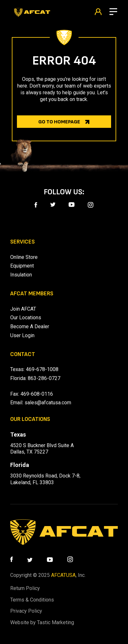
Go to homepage (59, 122)
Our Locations (26, 318)
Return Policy (25, 588)
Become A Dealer (30, 326)
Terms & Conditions (32, 600)
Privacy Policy (26, 611)
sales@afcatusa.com (48, 403)
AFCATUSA (63, 575)
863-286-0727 (44, 378)
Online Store (24, 257)
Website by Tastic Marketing (42, 622)
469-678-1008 (42, 369)
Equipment (22, 266)
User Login (22, 335)
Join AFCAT (23, 309)
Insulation (21, 275)
